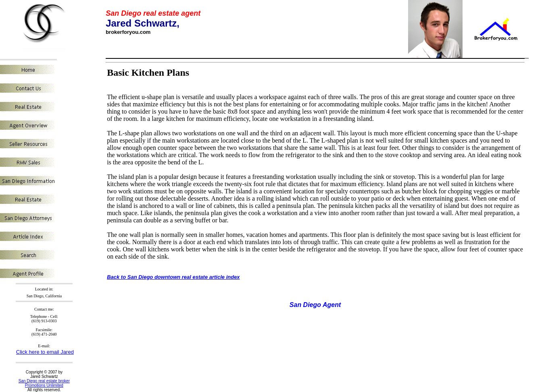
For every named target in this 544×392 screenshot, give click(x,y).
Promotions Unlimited (44, 385)
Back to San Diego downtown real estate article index (173, 277)
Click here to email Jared (45, 352)
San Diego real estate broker (44, 381)
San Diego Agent (315, 305)
